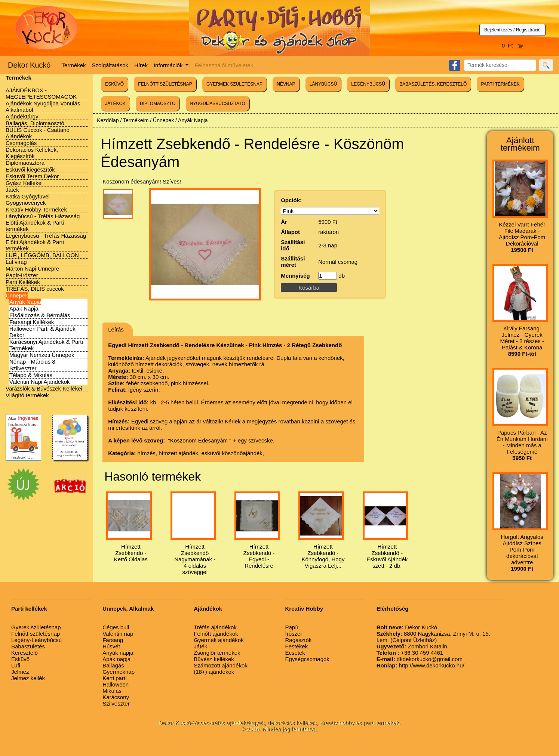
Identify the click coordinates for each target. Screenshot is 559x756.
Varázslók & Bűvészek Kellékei (44, 388)
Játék (12, 190)
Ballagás (113, 665)
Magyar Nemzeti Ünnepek (42, 355)
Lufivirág (16, 262)
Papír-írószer (22, 275)
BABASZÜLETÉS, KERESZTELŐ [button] (433, 84)
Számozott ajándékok (220, 665)
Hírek (141, 65)
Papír (292, 627)
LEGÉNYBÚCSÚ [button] (368, 84)
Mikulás (112, 691)
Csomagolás (21, 143)
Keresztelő (24, 653)
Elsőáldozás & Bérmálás (40, 315)
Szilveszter (23, 368)
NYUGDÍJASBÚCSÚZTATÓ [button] (218, 104)
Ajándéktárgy (22, 116)
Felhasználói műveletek (224, 65)
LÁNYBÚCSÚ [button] (323, 84)
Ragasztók (298, 640)
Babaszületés (28, 646)
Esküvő (20, 659)
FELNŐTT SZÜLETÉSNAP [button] (165, 84)
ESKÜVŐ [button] (114, 84)
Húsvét (111, 646)
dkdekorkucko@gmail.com (420, 659)
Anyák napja (118, 653)
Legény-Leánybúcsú (36, 640)
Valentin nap (118, 634)
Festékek (296, 646)
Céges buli (116, 627)
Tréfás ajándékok (215, 627)
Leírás (116, 329)
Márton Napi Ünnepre (32, 269)
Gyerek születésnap (36, 627)
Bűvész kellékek (214, 659)
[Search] (500, 65)
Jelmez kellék (28, 678)
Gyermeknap (119, 672)
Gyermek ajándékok (219, 640)
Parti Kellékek (23, 282)
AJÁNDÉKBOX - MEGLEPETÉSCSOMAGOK (41, 93)
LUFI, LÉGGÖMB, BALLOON (42, 255)
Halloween (116, 684)
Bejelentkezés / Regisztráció (512, 30)
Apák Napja (24, 308)
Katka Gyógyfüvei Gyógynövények (28, 200)
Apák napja (116, 659)
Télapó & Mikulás (31, 375)
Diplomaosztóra (25, 163)
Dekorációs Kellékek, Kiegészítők (32, 153)
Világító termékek (27, 395)
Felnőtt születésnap (36, 634)
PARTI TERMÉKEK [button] (500, 84)
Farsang (113, 640)
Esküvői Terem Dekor (32, 176)
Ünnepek (17, 295)
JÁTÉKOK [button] (115, 104)
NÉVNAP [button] (286, 84)
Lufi (16, 665)
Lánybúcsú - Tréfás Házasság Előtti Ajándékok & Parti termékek (43, 223)
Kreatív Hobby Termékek (36, 209)
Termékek (74, 65)
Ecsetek (295, 653)
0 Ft (513, 45)
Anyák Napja (25, 302)
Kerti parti (114, 678)
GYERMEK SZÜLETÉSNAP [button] (234, 84)
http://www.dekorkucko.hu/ (420, 665)
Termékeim (136, 120)
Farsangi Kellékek (32, 322)
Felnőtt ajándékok (216, 634)
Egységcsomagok (307, 659)
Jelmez (20, 672)
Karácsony (116, 697)
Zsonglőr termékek (217, 653)
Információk (169, 65)
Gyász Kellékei (24, 183)
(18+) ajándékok (214, 672)
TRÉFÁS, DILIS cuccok (35, 289)
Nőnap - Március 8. (33, 362)
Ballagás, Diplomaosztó (35, 123)
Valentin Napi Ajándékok (40, 382)
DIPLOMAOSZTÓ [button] (158, 104)
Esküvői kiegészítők (30, 169)
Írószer (294, 634)
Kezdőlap (108, 120)
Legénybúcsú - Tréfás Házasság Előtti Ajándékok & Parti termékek (46, 242)
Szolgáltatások (110, 65)
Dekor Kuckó (29, 65)
